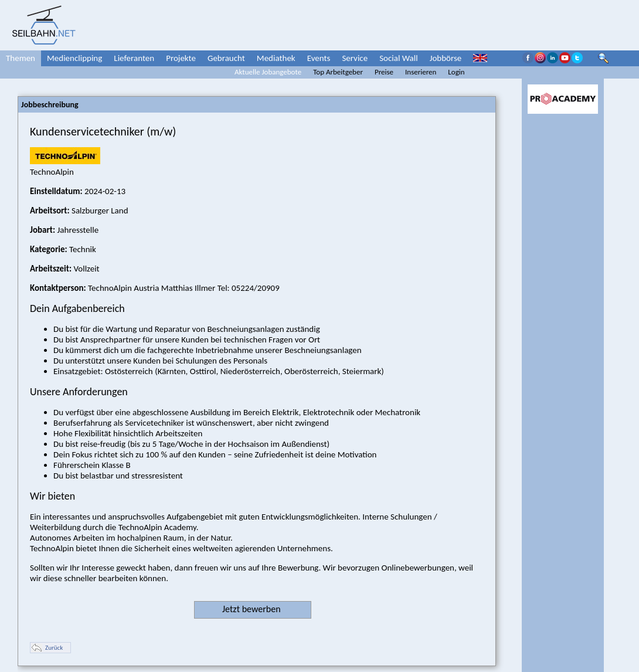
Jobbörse (446, 58)
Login (456, 72)
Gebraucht (226, 58)
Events (319, 58)
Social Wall (399, 58)
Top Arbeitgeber (338, 72)
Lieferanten (134, 58)
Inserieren (421, 72)
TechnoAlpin (65, 167)
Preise (384, 72)
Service (355, 58)
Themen (21, 58)
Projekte (181, 58)
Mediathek (276, 58)
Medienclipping (74, 58)
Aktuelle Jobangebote (268, 72)
